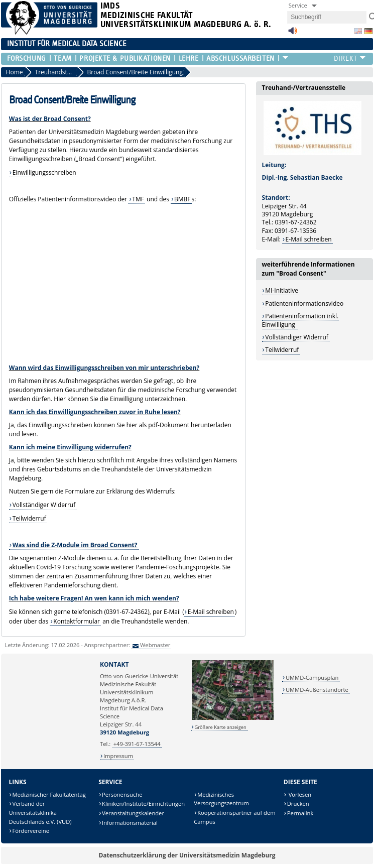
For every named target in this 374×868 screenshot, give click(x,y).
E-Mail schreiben (211, 612)
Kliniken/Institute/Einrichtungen (143, 803)
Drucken (298, 803)
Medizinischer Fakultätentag (49, 794)
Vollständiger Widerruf (44, 505)
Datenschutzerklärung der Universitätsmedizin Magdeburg (187, 855)
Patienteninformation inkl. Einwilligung (300, 320)
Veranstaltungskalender (133, 813)
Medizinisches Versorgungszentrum (221, 799)
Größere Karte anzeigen (220, 727)
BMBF (182, 199)
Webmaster (155, 645)
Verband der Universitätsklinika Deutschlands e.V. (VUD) (40, 812)
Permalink (300, 813)
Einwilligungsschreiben (44, 172)
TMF (138, 199)
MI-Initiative (282, 290)
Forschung (27, 58)
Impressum (118, 756)
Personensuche (122, 794)
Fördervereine (31, 831)
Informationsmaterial (130, 823)
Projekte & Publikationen (125, 58)
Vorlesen (299, 794)
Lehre (189, 58)
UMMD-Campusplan (312, 677)
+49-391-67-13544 (137, 744)
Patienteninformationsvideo (304, 303)
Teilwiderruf (29, 518)
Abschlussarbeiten (240, 58)
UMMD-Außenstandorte (317, 690)
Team (63, 58)
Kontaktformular (77, 621)
